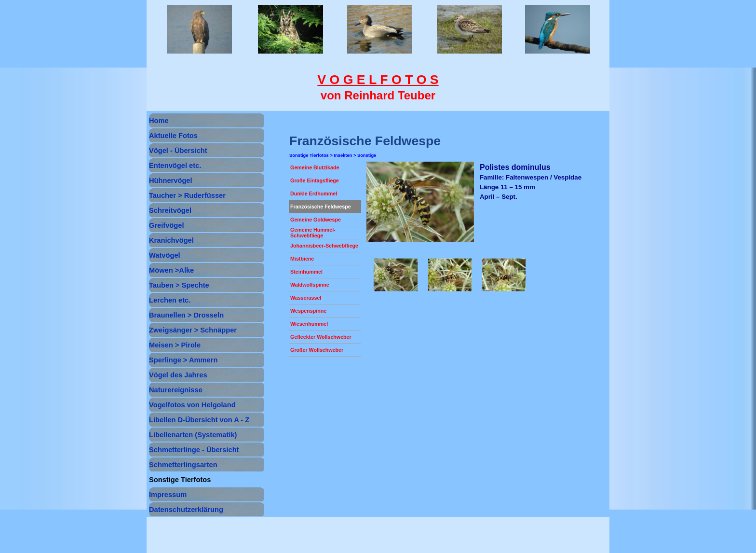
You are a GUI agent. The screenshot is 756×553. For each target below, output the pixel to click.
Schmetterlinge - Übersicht (194, 450)
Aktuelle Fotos (173, 136)
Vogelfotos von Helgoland (192, 405)
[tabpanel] (378, 87)
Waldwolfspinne (310, 285)
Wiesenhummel (309, 324)
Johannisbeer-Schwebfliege (324, 246)
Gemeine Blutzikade (315, 167)
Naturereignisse (176, 390)
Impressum (168, 495)
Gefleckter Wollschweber (321, 337)
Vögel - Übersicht (178, 151)
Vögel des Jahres (178, 375)
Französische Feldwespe (321, 207)
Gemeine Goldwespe (316, 220)
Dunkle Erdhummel (314, 194)
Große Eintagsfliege (315, 180)
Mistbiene (302, 259)
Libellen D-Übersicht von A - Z (199, 420)
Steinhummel (306, 272)
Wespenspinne (308, 311)
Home (159, 121)
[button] (395, 275)
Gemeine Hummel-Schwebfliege (313, 233)
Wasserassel (306, 298)
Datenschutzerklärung (186, 510)
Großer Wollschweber (317, 350)
